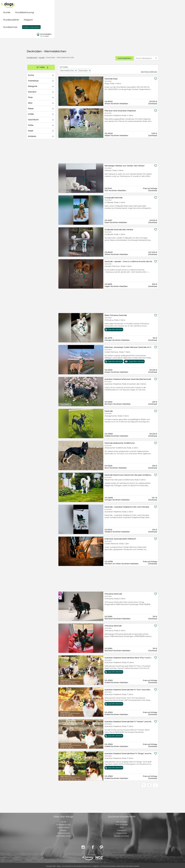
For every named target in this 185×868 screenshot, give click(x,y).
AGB (122, 826)
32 (44, 66)
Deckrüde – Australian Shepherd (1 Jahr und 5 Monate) (124, 506)
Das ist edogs (122, 820)
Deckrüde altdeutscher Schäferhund (118, 442)
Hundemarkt (39, 57)
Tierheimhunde (63, 832)
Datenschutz (122, 832)
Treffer (49, 66)
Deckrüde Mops (110, 77)
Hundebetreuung (63, 823)
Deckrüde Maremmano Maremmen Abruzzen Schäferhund (124, 474)
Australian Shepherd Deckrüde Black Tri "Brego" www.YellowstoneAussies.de (124, 752)
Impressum (122, 829)
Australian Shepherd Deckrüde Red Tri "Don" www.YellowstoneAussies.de (124, 688)
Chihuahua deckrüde (112, 624)
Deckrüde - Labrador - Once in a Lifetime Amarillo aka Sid (124, 260)
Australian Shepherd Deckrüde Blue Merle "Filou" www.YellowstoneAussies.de (124, 656)
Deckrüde (107, 410)
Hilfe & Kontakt (122, 823)
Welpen (63, 829)
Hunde (49, 57)
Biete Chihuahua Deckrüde (114, 314)
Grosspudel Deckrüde (112, 196)
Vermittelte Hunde (63, 835)
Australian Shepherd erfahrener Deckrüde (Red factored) (124, 378)
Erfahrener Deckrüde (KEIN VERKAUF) (119, 538)
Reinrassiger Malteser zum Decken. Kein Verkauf (123, 164)
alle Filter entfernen (141, 70)
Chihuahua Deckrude (112, 593)
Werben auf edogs (122, 835)
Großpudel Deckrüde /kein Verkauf (117, 228)
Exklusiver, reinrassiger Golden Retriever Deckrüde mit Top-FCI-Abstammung (124, 346)
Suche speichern (116, 58)
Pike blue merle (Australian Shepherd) (119, 109)
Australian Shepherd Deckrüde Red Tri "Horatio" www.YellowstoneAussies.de (124, 720)
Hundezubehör (63, 826)
